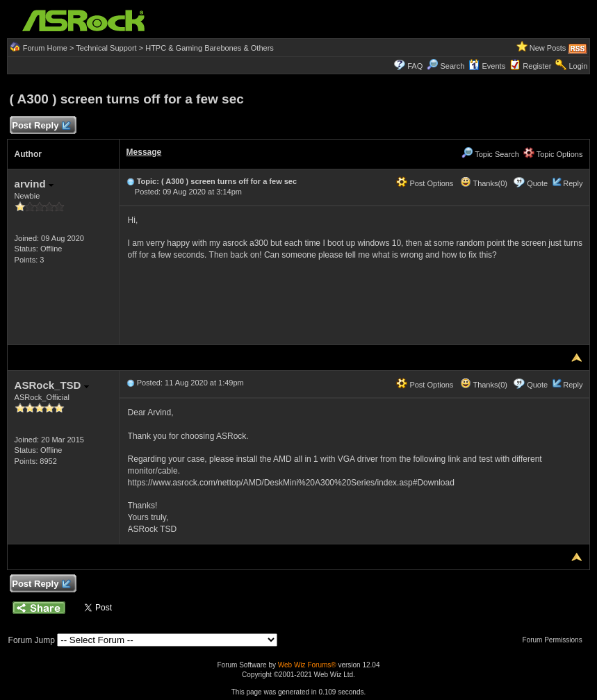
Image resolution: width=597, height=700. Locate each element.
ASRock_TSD (52, 385)
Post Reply (41, 126)
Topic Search (490, 154)
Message (144, 152)
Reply (573, 183)
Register (537, 66)
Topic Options (553, 154)
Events (487, 66)
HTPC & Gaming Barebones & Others (210, 48)
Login (578, 66)
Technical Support (106, 48)
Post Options (425, 183)
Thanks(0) (484, 183)
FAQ (415, 66)
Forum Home (45, 48)
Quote (537, 183)
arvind (34, 184)
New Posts (548, 48)
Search (452, 66)
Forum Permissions (556, 640)
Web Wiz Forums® (307, 665)
